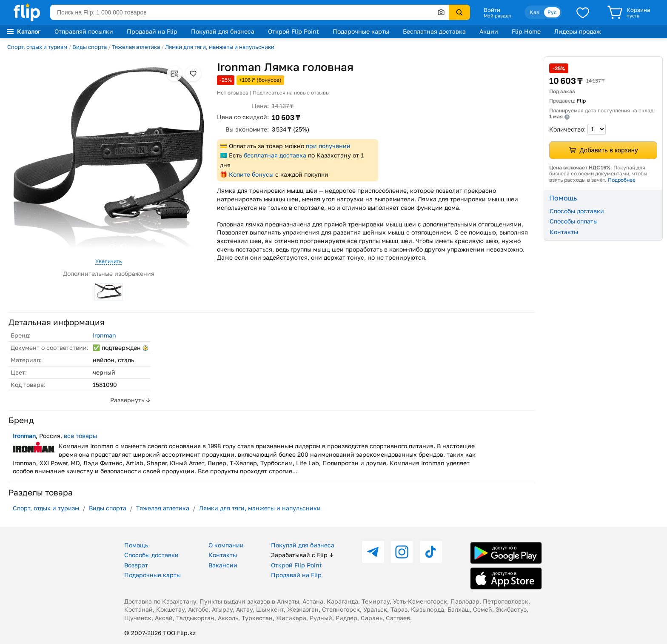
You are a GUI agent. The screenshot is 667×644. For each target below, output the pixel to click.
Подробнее (622, 180)
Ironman (104, 335)
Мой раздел (497, 16)
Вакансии (223, 565)
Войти (492, 10)
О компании (226, 545)
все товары (80, 436)
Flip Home (526, 31)
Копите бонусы (251, 174)
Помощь (136, 545)
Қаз (534, 12)
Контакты (564, 232)
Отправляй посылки (84, 31)
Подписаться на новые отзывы (291, 93)
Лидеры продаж (578, 31)
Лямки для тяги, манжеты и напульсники (220, 47)
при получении (328, 146)
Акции (489, 31)
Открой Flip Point (294, 31)
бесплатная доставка (275, 155)
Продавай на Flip (152, 31)
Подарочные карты (361, 31)
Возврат (136, 565)
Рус (552, 12)
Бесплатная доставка (434, 31)
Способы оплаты (574, 221)
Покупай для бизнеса (223, 31)
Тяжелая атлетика (136, 47)
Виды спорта (90, 47)
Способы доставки (577, 211)
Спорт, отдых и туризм (37, 47)
